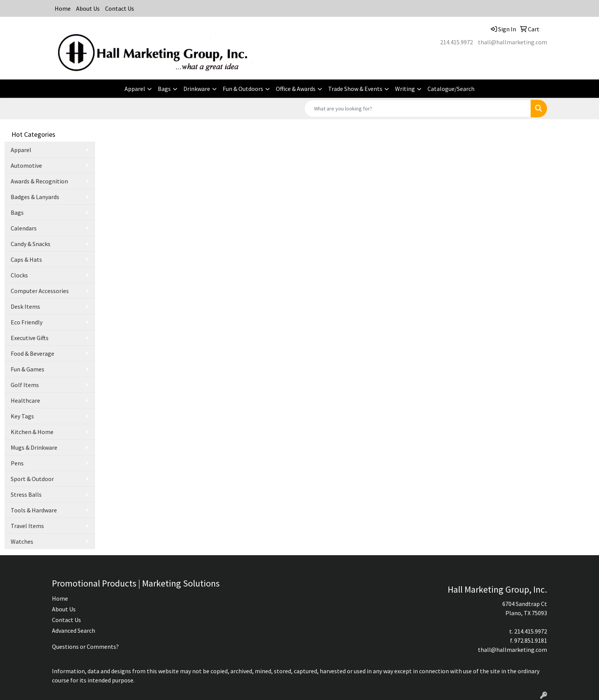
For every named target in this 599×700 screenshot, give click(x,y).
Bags (164, 89)
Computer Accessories (40, 291)
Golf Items (25, 385)
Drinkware (197, 89)
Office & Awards (296, 89)
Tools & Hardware (34, 510)
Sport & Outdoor (32, 479)
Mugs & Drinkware (34, 447)
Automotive (26, 165)
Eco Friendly (27, 322)
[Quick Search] (418, 109)
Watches (22, 541)
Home (63, 8)
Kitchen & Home (32, 432)
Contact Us (120, 8)
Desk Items (25, 306)
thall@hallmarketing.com (512, 42)
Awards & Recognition (39, 181)
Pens (17, 463)
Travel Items (27, 526)
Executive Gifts (30, 338)
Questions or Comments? (85, 647)
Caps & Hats (26, 259)
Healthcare (25, 400)
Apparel (135, 89)
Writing (405, 89)
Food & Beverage (32, 353)
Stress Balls (26, 494)
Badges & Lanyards (35, 197)
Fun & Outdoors (243, 89)
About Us (88, 8)
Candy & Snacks (31, 244)
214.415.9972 (457, 42)
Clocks (19, 275)
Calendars (24, 228)
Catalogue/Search (451, 89)
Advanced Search (74, 630)
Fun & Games (28, 369)
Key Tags (22, 416)
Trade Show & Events (355, 89)
